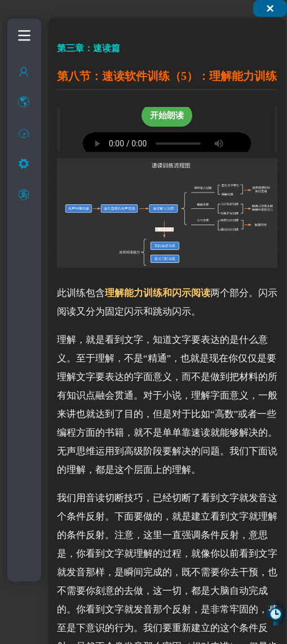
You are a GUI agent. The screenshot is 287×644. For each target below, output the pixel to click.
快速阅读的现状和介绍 (38, 182)
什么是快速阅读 (38, 159)
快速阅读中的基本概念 (38, 204)
